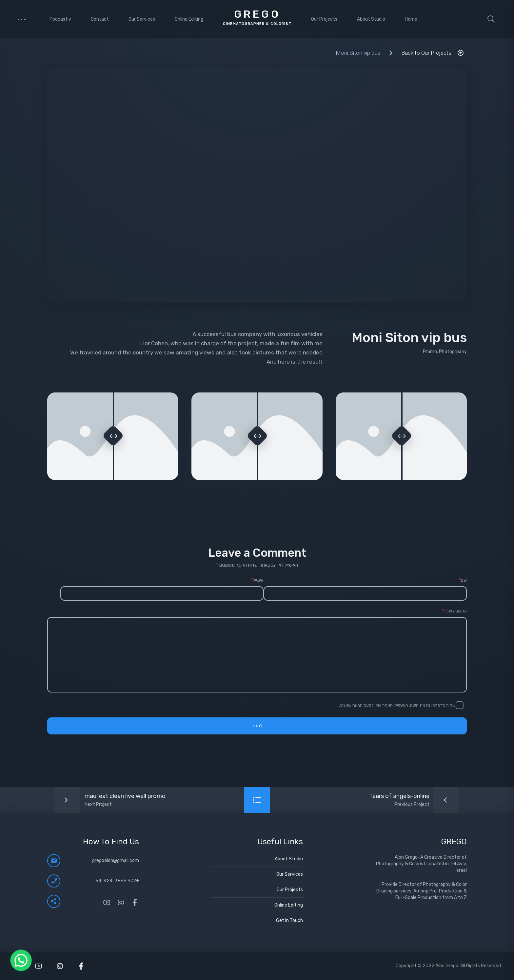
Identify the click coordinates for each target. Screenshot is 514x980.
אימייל (257, 580)
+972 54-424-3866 (117, 881)
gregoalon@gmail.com (116, 860)
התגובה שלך (454, 611)
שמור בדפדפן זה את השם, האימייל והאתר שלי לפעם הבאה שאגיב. (397, 705)
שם (463, 580)
